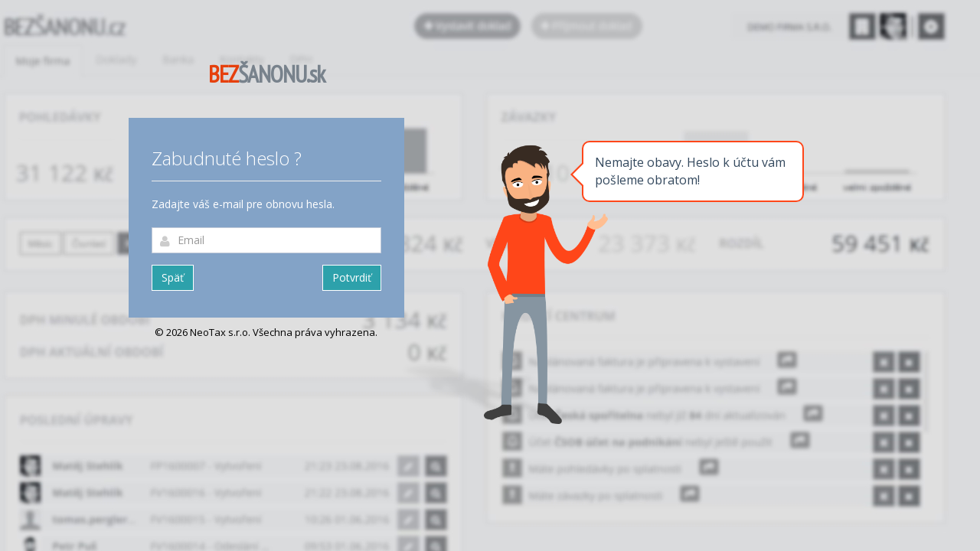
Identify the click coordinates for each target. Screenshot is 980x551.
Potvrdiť (352, 277)
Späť (173, 277)
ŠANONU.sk (266, 74)
